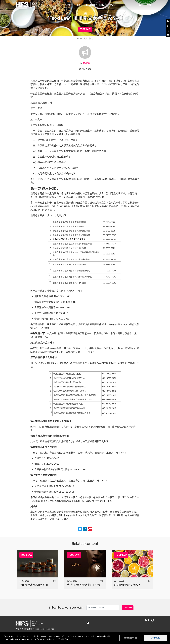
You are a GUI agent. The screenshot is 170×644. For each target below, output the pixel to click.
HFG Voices (92, 6)
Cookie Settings (47, 630)
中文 (149, 6)
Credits (36, 630)
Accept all (156, 638)
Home (80, 38)
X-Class (105, 6)
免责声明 (19, 630)
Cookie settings (131, 638)
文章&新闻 (88, 38)
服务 (80, 6)
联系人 (113, 6)
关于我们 (70, 6)
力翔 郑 (86, 63)
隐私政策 (28, 630)
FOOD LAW (85, 29)
